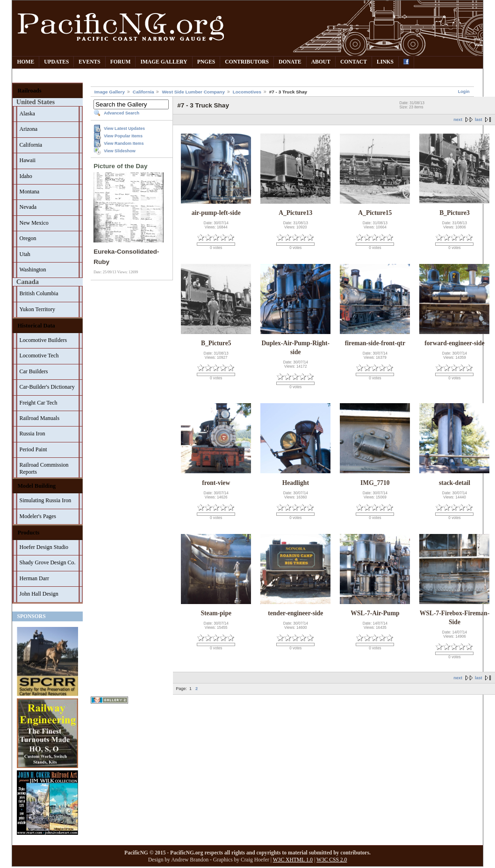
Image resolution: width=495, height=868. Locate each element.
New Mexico (34, 223)
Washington (32, 270)
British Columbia (39, 293)
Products (28, 533)
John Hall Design (39, 594)
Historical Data (36, 326)
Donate (290, 62)
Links (385, 62)
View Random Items (124, 143)
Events (89, 62)
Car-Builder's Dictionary (47, 387)
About (321, 62)
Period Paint (33, 449)
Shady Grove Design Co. (47, 562)
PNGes (206, 62)
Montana (29, 192)
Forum (121, 62)
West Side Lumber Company (193, 92)
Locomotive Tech (39, 356)
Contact (354, 62)
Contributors (247, 62)
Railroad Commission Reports (44, 468)
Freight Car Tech (38, 403)
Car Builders (33, 371)
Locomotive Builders (43, 340)
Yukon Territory (37, 309)
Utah (25, 254)
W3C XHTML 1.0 (293, 860)
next (458, 120)
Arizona (28, 129)
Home (25, 62)
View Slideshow (120, 151)
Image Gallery (164, 62)
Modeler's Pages (37, 516)
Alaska (27, 114)
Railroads (29, 91)
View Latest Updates (124, 128)
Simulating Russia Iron (45, 500)
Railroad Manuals (39, 418)
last (479, 120)
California (31, 145)
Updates (56, 62)
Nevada (28, 207)
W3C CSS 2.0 (332, 860)
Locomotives (247, 92)
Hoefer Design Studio (44, 547)
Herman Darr (34, 578)
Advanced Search (122, 113)
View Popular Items (123, 136)
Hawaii (27, 160)
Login (464, 92)
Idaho (25, 176)
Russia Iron (32, 434)
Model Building (36, 486)
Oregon (28, 238)
